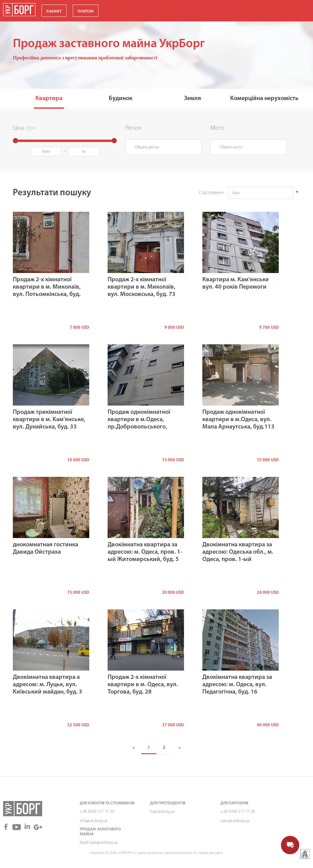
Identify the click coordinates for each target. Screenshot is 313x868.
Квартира (49, 99)
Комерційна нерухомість (264, 99)
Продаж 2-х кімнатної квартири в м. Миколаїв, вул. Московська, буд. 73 (142, 287)
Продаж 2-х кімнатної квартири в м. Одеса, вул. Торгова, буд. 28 (143, 685)
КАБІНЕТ (54, 11)
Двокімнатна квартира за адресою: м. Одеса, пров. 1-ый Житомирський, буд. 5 (145, 552)
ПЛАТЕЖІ (86, 11)
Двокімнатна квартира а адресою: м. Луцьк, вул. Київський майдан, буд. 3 (48, 685)
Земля (193, 99)
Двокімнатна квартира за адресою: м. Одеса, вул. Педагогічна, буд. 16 (237, 685)
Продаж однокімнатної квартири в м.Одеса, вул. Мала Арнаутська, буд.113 (238, 420)
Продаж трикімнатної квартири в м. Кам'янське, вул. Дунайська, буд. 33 (49, 420)
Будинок (121, 99)
